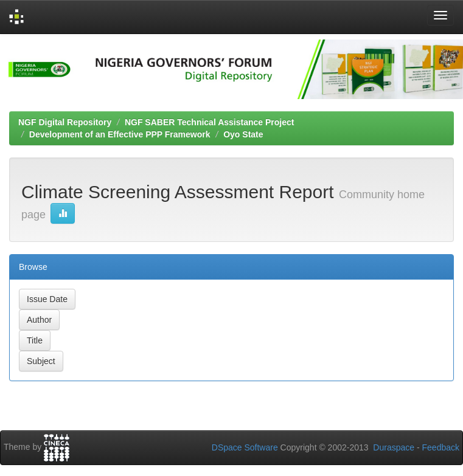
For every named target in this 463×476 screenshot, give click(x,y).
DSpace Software (245, 447)
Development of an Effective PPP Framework (120, 134)
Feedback (441, 447)
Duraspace (394, 447)
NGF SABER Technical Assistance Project (210, 122)
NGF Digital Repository (65, 122)
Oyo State (243, 134)
